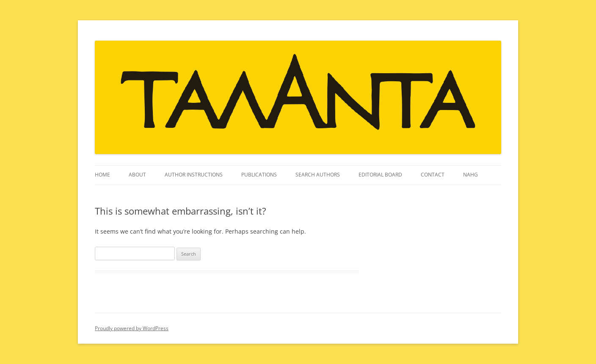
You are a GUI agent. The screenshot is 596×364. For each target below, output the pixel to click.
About (137, 175)
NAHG (470, 175)
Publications (259, 175)
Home (102, 175)
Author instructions (194, 175)
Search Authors (318, 175)
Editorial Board (380, 175)
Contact (433, 175)
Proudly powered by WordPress (132, 328)
